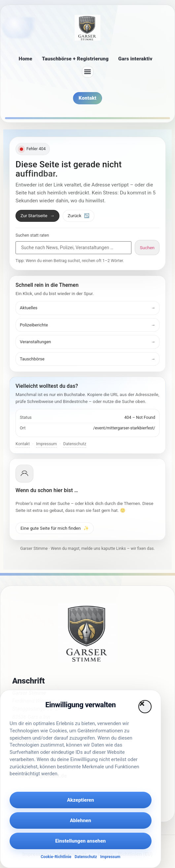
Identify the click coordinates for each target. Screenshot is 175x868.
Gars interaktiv (135, 59)
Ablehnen (81, 820)
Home (26, 59)
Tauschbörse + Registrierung (75, 59)
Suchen (147, 248)
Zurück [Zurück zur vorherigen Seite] (79, 216)
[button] (145, 707)
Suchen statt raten (32, 235)
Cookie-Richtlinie (56, 857)
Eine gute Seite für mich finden (55, 528)
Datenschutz (86, 857)
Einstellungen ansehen (80, 841)
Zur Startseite (37, 216)
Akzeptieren (81, 800)
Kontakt (23, 444)
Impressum (110, 857)
